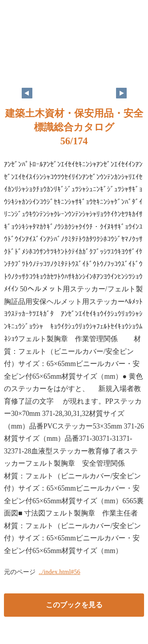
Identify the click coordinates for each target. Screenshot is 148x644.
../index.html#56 (59, 572)
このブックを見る (74, 605)
